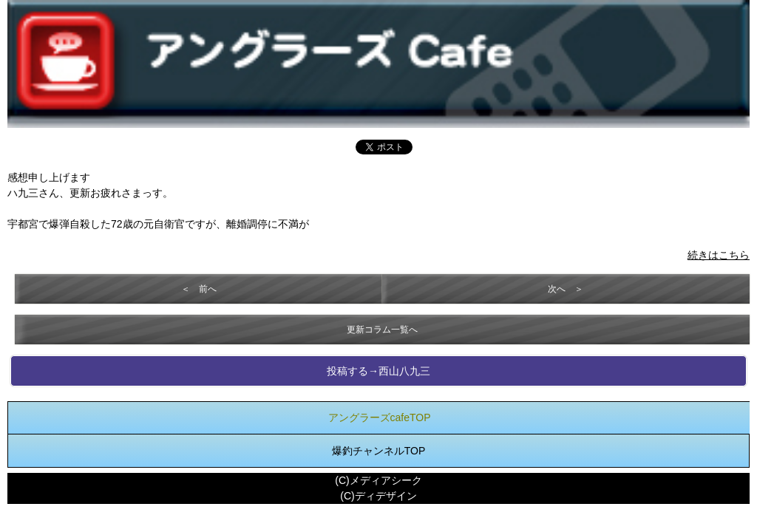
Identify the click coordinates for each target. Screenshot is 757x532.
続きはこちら (719, 255)
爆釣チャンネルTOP (379, 451)
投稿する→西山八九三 (378, 371)
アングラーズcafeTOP (380, 417)
